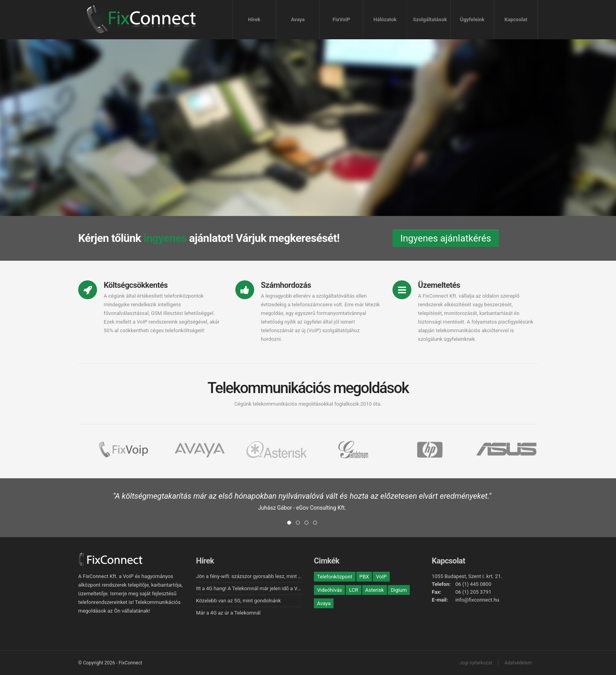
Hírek (254, 19)
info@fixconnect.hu (477, 600)
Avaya (298, 19)
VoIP (381, 577)
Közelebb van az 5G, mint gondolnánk (238, 601)
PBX (364, 577)
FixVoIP (342, 19)
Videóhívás (329, 590)
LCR (353, 590)
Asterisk (375, 590)
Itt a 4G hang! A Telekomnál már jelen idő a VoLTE (252, 588)
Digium (399, 590)
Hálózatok (385, 19)
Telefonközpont (335, 577)
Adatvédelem (518, 663)
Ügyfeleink (472, 19)
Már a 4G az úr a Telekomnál (228, 613)
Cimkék (327, 561)
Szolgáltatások (430, 19)
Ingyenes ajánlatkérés (446, 238)
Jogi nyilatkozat (476, 663)
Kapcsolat (516, 19)
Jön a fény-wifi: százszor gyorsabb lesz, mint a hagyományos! (266, 576)
